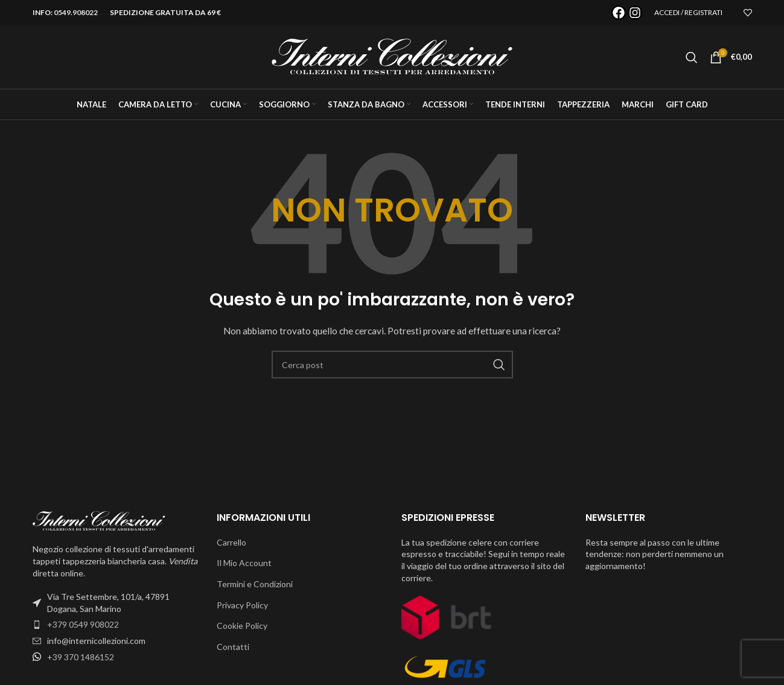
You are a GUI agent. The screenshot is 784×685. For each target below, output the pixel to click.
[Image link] (99, 520)
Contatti (233, 647)
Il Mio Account (244, 563)
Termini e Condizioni (255, 584)
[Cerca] (692, 57)
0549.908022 (76, 12)
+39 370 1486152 (81, 657)
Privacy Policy (242, 605)
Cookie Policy (242, 626)
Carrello (231, 542)
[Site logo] (392, 56)
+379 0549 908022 (83, 624)
